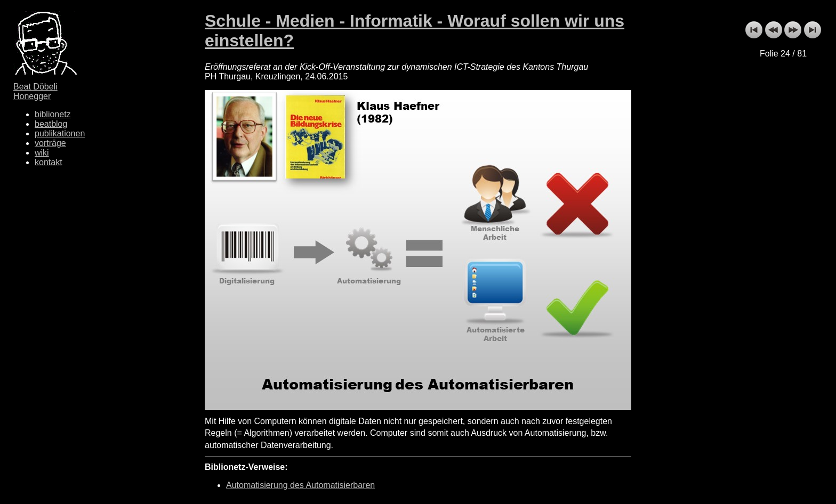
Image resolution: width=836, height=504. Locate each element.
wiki (42, 153)
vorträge (50, 143)
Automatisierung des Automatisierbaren (300, 485)
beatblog (51, 124)
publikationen (60, 133)
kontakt (49, 162)
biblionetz (53, 114)
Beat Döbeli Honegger (35, 91)
